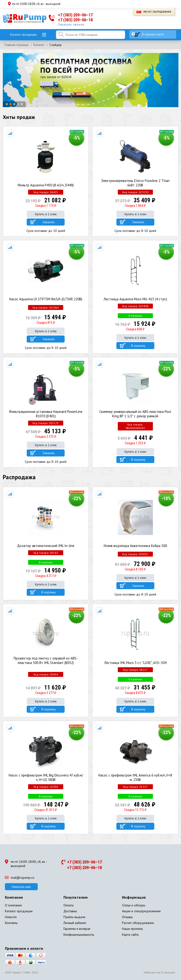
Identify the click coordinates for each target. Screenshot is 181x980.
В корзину (138, 346)
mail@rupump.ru (20, 878)
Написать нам (21, 887)
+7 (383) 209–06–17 (75, 15)
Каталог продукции (23, 35)
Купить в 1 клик (46, 214)
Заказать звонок (71, 24)
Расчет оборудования (154, 12)
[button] (7, 104)
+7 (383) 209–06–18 (75, 20)
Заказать (49, 222)
